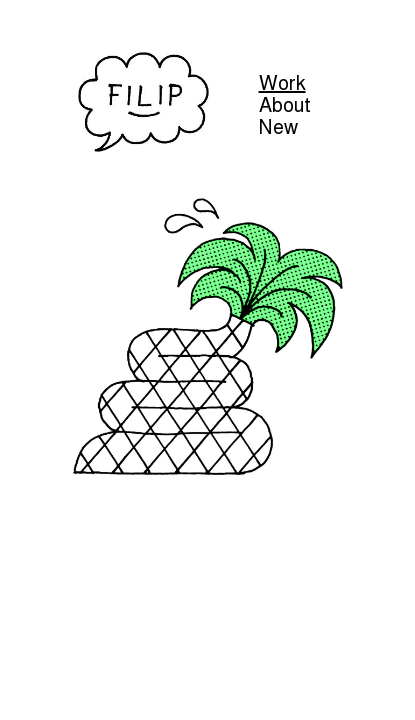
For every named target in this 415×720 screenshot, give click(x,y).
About (285, 105)
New (278, 127)
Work (282, 83)
